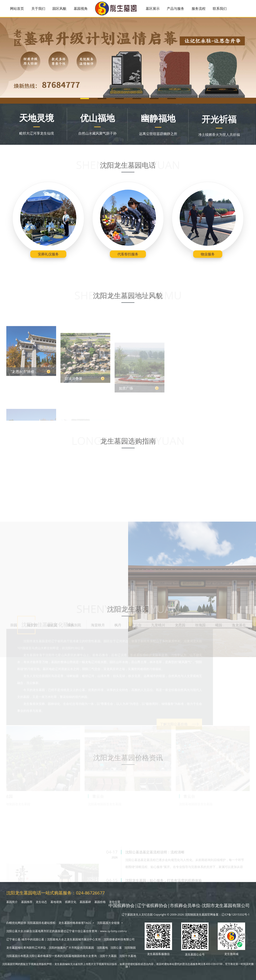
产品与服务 (176, 8)
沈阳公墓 (116, 948)
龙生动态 (41, 902)
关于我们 (38, 8)
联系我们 (220, 8)
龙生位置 (115, 902)
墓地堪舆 (56, 902)
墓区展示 (153, 8)
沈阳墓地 (102, 948)
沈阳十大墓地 (128, 956)
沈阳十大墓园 (108, 956)
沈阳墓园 (88, 948)
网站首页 (17, 8)
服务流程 (199, 8)
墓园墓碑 (85, 902)
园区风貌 (59, 8)
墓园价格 (100, 902)
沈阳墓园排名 (36, 923)
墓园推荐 (27, 902)
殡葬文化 (71, 902)
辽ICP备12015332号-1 (236, 914)
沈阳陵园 (130, 948)
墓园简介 (12, 902)
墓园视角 (81, 8)
